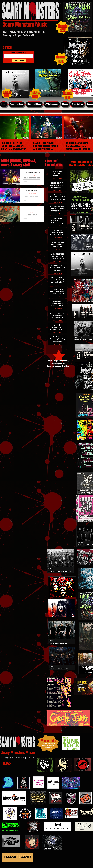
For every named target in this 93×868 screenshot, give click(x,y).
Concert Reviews (32, 175)
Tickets (61, 57)
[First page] (49, 348)
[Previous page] (53, 348)
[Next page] (63, 348)
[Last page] (67, 348)
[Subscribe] (19, 60)
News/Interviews (32, 212)
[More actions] (40, 173)
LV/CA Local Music (57, 250)
